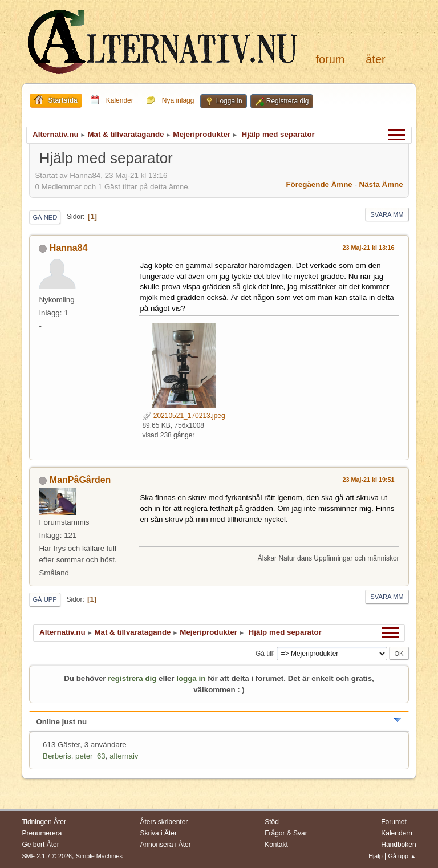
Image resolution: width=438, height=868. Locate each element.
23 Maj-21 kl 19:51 (368, 480)
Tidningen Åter (44, 822)
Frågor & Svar (286, 833)
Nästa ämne (381, 184)
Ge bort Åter (40, 845)
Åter (375, 59)
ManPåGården (80, 480)
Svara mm (387, 214)
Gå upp (44, 599)
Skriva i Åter (158, 833)
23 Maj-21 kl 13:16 (368, 248)
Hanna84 (69, 248)
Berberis (57, 756)
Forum (330, 59)
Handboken (398, 845)
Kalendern (397, 833)
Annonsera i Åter (165, 845)
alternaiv (124, 756)
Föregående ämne (319, 184)
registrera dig (132, 678)
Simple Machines (99, 856)
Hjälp (376, 856)
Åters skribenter (164, 822)
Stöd (272, 822)
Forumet (394, 822)
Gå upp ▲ (402, 856)
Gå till (264, 653)
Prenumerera (42, 833)
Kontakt (276, 845)
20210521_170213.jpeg (183, 416)
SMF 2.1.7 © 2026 (47, 856)
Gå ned (45, 217)
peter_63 (90, 756)
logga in (191, 678)
